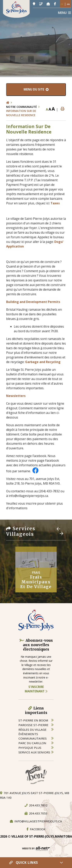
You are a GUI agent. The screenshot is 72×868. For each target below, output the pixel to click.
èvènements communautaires (33, 736)
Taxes (55, 203)
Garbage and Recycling (42, 362)
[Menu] (64, 13)
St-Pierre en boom (33, 720)
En (68, 4)
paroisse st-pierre (33, 725)
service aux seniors (34, 752)
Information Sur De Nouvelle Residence (21, 113)
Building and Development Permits (33, 302)
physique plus (30, 748)
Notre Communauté (22, 107)
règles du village (32, 730)
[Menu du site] (36, 90)
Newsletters (16, 396)
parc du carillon (32, 743)
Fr (62, 4)
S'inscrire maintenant (36, 689)
